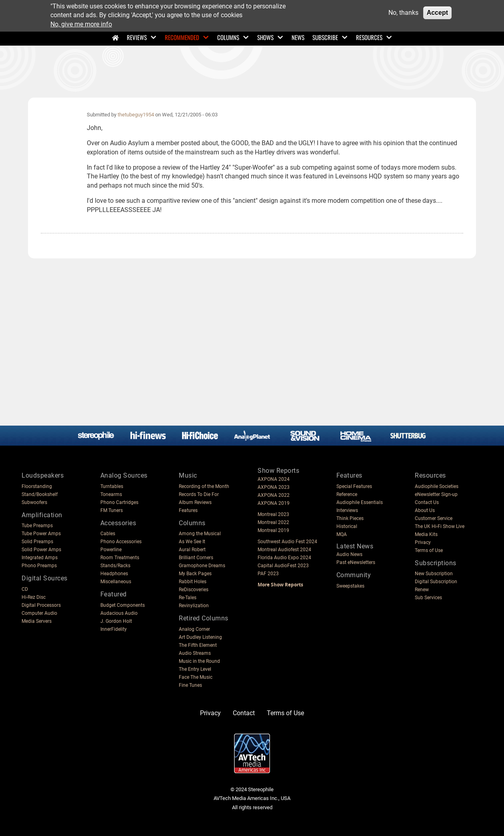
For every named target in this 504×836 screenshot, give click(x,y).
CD (25, 589)
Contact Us (427, 502)
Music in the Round (199, 661)
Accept (437, 13)
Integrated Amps (40, 558)
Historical (347, 526)
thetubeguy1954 (136, 115)
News (298, 37)
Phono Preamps (39, 566)
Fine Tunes (190, 685)
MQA (342, 534)
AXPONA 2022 (274, 495)
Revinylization (194, 606)
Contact (244, 713)
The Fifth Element (198, 645)
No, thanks (403, 13)
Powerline (111, 550)
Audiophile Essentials (360, 502)
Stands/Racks (115, 566)
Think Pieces (350, 518)
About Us (425, 510)
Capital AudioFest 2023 (283, 566)
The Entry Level (195, 669)
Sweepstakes (350, 586)
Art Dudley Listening (200, 637)
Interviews (347, 510)
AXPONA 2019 (274, 503)
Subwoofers (34, 502)
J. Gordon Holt (116, 621)
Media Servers (37, 621)
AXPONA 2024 (274, 479)
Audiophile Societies (437, 486)
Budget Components (123, 605)
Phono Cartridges (119, 502)
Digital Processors (41, 605)
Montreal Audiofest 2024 (284, 550)
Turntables (112, 486)
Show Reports (278, 471)
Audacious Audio (119, 613)
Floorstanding (37, 486)
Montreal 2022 (273, 522)
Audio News (349, 554)
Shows (265, 37)
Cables (108, 534)
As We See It (192, 542)
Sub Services (428, 598)
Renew (422, 590)
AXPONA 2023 (274, 487)
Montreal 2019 (273, 530)
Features (188, 510)
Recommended (182, 37)
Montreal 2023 (273, 514)
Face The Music (196, 677)
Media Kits (426, 534)
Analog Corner (194, 629)
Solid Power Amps (41, 550)
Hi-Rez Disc (34, 597)
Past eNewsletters (356, 562)
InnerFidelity (114, 629)
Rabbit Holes (193, 582)
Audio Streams (195, 653)
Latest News (355, 546)
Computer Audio (39, 613)
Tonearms (111, 494)
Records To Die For (199, 494)
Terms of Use (429, 550)
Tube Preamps (37, 526)
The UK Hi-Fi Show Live (440, 526)
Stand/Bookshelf (40, 494)
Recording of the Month (204, 486)
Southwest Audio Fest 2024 (287, 542)
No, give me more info (81, 24)
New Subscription (434, 574)
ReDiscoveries (194, 590)
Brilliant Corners (196, 558)
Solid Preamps (37, 542)
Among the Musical (200, 534)
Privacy (423, 542)
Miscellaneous (116, 582)
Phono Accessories (121, 542)
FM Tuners (112, 510)
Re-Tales (188, 598)
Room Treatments (120, 558)
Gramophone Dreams (202, 566)
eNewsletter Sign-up (436, 494)
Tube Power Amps (41, 534)
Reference (347, 494)
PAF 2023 (268, 574)
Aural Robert (192, 550)
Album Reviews (195, 502)
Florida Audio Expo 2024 (284, 558)
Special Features (354, 486)
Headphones (114, 574)
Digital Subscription (436, 582)
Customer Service (434, 518)
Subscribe (325, 37)
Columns (228, 37)
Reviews (137, 37)
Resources (369, 37)
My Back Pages (195, 574)
